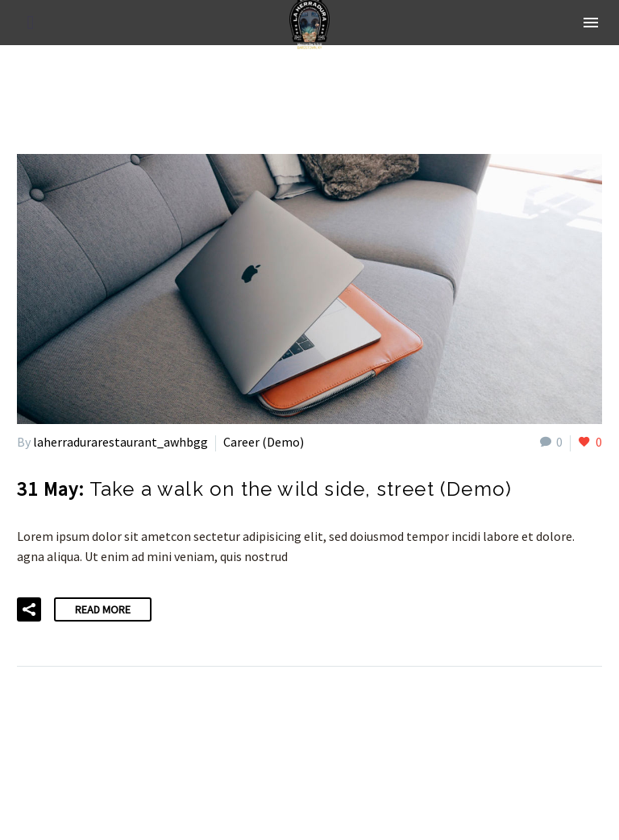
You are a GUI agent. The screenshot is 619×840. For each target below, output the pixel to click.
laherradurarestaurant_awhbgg (120, 442)
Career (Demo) (264, 442)
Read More (103, 609)
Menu (591, 23)
